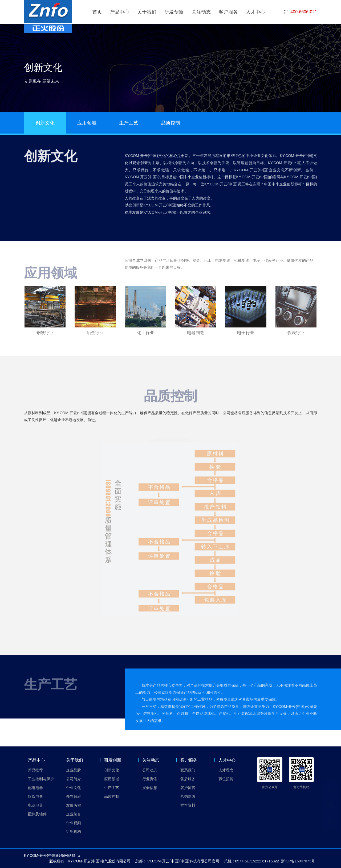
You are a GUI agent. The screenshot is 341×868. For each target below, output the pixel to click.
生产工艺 (129, 123)
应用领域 (87, 123)
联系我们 (188, 770)
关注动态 (201, 12)
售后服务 (188, 779)
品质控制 (170, 123)
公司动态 (150, 770)
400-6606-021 (300, 12)
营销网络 (188, 796)
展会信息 (150, 788)
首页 (97, 12)
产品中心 (120, 12)
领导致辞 (74, 796)
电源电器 (35, 805)
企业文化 (74, 788)
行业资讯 (150, 779)
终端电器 (35, 796)
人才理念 (226, 770)
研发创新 (174, 12)
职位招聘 (226, 779)
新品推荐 (35, 770)
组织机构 (74, 832)
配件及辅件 (37, 814)
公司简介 (74, 779)
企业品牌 (74, 770)
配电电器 (35, 788)
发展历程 (74, 805)
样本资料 (188, 805)
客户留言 (188, 788)
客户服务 (228, 12)
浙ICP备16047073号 (298, 861)
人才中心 (255, 12)
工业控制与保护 (41, 779)
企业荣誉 (74, 814)
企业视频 (74, 823)
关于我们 (147, 12)
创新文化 (45, 123)
